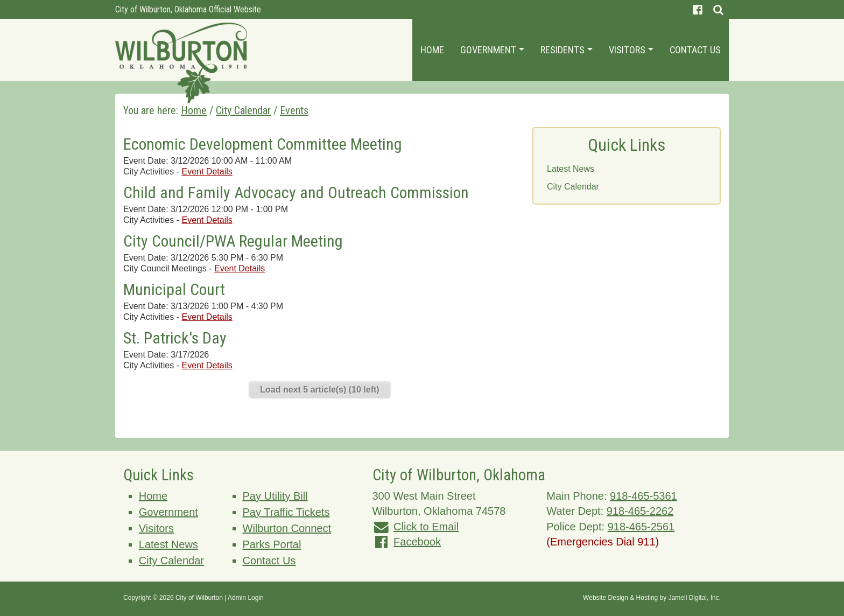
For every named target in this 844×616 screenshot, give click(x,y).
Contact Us (695, 50)
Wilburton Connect (287, 528)
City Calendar (573, 187)
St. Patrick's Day (175, 338)
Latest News (571, 169)
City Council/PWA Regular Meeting (233, 241)
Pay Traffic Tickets (286, 512)
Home (432, 50)
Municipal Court (174, 289)
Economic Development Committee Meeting (263, 144)
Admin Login (246, 598)
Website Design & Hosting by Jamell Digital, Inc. (652, 598)
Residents (567, 50)
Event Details (207, 171)
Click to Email (426, 527)
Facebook (417, 542)
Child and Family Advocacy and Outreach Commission (296, 192)
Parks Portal (272, 544)
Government (492, 50)
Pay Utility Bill (275, 496)
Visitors (631, 50)
